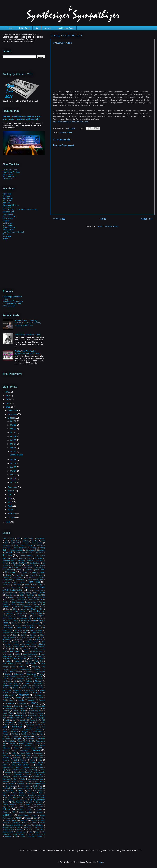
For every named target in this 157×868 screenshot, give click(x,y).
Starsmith (7, 236)
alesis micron (37, 543)
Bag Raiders (8, 198)
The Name (9, 800)
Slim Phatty (33, 770)
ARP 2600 (39, 552)
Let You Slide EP (40, 672)
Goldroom (7, 640)
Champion (14, 567)
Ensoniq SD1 (20, 616)
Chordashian (26, 568)
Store (15, 779)
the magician (41, 798)
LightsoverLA (19, 674)
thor (21, 805)
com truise (17, 577)
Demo (43, 593)
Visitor (5, 239)
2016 (8, 392)
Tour (29, 807)
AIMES (35, 541)
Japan (17, 654)
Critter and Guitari (9, 582)
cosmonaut (20, 580)
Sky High (6, 770)
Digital (11, 597)
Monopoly (42, 700)
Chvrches (24, 573)
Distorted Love (40, 597)
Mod (4, 700)
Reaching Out (30, 746)
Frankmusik (8, 214)
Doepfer (5, 602)
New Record (20, 715)
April (10, 506)
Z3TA (16, 837)
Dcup (30, 590)
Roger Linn (7, 755)
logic (11, 679)
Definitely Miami (24, 593)
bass (30, 558)
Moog (34, 703)
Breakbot (17, 565)
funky (25, 633)
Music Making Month (36, 711)
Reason (17, 748)
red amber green (29, 748)
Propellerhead (7, 739)
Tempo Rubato (18, 793)
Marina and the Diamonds (33, 686)
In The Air (35, 649)
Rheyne (5, 753)
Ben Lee (6, 203)
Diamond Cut (8, 212)
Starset (14, 777)
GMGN (40, 637)
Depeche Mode (11, 595)
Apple (24, 552)
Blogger (100, 862)
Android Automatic (16, 550)
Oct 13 (13, 460)
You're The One (19, 834)
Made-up (29, 681)
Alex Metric (7, 545)
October (12, 418)
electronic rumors (38, 611)
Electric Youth (22, 611)
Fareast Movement (28, 620)
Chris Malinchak (8, 570)
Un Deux (20, 809)
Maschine (6, 688)
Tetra (4, 795)
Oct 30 (13, 425)
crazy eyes (39, 580)
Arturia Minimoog (26, 556)
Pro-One (6, 736)
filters (19, 623)
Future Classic (37, 633)
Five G (18, 625)
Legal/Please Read (65, 28)
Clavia (8, 575)
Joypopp (40, 656)
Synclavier (21, 784)
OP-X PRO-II (10, 725)
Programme (39, 736)
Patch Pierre (8, 174)
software (8, 772)
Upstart (29, 809)
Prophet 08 (30, 738)
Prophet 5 (41, 738)
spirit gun (39, 774)
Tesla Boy (31, 793)
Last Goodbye (25, 669)
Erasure (36, 616)
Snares (43, 770)
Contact (48, 28)
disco (30, 597)
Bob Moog (23, 563)
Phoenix (39, 729)
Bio (37, 28)
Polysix (34, 734)
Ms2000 (15, 711)
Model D (12, 700)
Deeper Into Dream (9, 593)
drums (37, 607)
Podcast (5, 734)
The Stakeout (17, 802)
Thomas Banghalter (9, 805)
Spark (29, 774)
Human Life (31, 647)
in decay (25, 649)
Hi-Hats (17, 644)
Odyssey (29, 722)
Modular (21, 700)
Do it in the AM (36, 599)
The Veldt (29, 802)
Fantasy (15, 621)
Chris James (38, 568)
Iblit (6, 649)
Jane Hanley (7, 654)
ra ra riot (39, 743)
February (12, 514)
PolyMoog (25, 734)
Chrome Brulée (16, 455)
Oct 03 (13, 475)
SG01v (32, 762)
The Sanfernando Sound (13, 232)
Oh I (37, 722)
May (10, 502)
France (40, 625)
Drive (35, 604)
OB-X (43, 720)
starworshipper (38, 777)
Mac (21, 681)
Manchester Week (11, 686)
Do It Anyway (22, 600)
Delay (35, 593)
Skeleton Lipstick (29, 767)
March (11, 510)
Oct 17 (13, 444)
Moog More (27, 706)
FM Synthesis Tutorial (12, 303)
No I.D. (7, 720)
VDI (14, 812)
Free (32, 628)
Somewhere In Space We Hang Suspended (30, 772)
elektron (9, 614)
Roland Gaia (30, 755)
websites (42, 823)
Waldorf (24, 820)
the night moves (21, 800)
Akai (7, 543)
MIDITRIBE (37, 692)
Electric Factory (8, 611)
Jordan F (31, 656)
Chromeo (10, 572)
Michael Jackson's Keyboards (28, 335)
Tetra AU (13, 795)
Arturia (7, 555)
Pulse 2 (30, 741)
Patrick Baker (8, 230)
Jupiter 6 (18, 661)
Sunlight (14, 781)
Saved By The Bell (10, 760)
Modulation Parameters (13, 301)
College (6, 577)
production (26, 736)
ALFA (16, 545)
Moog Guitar (7, 706)
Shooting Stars (8, 767)
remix (40, 748)
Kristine (6, 221)
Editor (15, 609)
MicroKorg (17, 692)
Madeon (39, 681)
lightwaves (31, 674)
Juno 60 (42, 659)
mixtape (34, 698)
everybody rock (25, 618)
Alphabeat (7, 194)
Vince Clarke (23, 815)
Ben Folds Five (8, 560)
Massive (15, 688)
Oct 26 (13, 433)
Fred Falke (21, 628)
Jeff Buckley (20, 656)
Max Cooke (7, 225)
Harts (43, 642)
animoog (42, 550)
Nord (15, 720)
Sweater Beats (31, 781)
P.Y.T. (20, 725)
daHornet (6, 585)
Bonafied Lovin (35, 563)
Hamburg (6, 642)
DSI (44, 606)
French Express (21, 630)
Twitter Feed (24, 28)
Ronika (40, 755)
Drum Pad (17, 607)
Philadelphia (27, 729)
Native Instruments (36, 713)
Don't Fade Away (18, 602)
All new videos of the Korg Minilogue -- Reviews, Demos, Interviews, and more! (28, 323)
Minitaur (18, 698)
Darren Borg (16, 587)
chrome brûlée (66, 132)
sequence (6, 762)
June (10, 498)
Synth (30, 783)
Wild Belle (39, 827)
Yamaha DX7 (21, 832)
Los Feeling (20, 679)
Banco (23, 558)
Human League (19, 647)
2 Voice (5, 538)
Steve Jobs (7, 779)
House (34, 644)
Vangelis (5, 812)
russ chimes (18, 758)
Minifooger (39, 695)
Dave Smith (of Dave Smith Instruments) (20, 209)
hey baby (8, 644)
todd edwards (38, 805)
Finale (26, 623)
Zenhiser (31, 836)
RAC (4, 746)
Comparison (31, 577)
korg (21, 666)
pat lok (40, 725)
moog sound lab (40, 706)
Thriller (28, 805)
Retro (14, 751)
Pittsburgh (15, 732)
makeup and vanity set (12, 683)
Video (7, 815)
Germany (33, 635)
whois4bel (28, 827)
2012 (8, 407)
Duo (7, 609)
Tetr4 (41, 793)
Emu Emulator (8, 616)
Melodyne (18, 690)
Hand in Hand (17, 642)
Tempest (6, 793)
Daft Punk (34, 582)
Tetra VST (23, 795)
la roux (14, 669)
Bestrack (30, 561)
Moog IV (17, 706)
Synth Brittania (11, 786)
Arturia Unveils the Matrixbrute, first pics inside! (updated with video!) (22, 118)
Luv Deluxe (7, 681)
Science (23, 760)
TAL (29, 791)
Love (29, 679)
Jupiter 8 (28, 661)
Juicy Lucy (6, 659)
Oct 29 (13, 429)
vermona (39, 812)
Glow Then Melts (28, 637)
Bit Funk (5, 563)
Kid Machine (8, 218)
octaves (20, 722)
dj (6, 600)
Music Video (8, 713)
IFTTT (13, 649)
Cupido (23, 582)
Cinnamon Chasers (11, 205)
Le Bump (36, 669)
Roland (18, 755)
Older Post (147, 219)
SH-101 (40, 762)
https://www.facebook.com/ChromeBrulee (70, 122)
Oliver (43, 722)
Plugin (25, 731)
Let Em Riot (27, 672)
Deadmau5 (39, 590)
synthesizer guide (23, 788)
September (13, 487)
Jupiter (8, 661)
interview (15, 651)
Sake (28, 758)
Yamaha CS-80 (8, 832)
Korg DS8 (35, 667)
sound (8, 774)
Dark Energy (38, 585)
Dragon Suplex (25, 604)
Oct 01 (13, 482)
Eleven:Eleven (22, 614)
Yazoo (37, 832)
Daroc (5, 587)
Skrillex (41, 767)
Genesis (23, 635)
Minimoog (7, 698)
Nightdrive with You (16, 718)
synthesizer (7, 788)
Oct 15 (13, 451)
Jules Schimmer (9, 216)
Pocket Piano (37, 732)
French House (37, 630)
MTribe (23, 711)
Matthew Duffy (26, 688)
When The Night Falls (35, 825)
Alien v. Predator (27, 545)
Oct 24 (13, 436)
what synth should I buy (14, 825)
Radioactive (16, 746)
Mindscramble (9, 227)
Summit (5, 781)
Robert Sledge (25, 753)
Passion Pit (30, 725)
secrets (32, 760)
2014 (8, 399)
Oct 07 (13, 471)
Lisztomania (24, 676)
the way (39, 802)
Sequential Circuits (19, 762)
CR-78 (30, 580)
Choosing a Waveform (12, 297)
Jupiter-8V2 (39, 661)
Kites (13, 667)
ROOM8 (6, 758)
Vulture (43, 818)
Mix (26, 698)
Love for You (38, 679)
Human (8, 647)
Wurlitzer (20, 830)
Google (29, 640)
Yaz (31, 832)
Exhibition (39, 618)
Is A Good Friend (37, 652)
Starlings (6, 777)
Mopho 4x (35, 708)
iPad (26, 651)
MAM (27, 683)
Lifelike (8, 674)
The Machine (29, 798)
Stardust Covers (9, 176)
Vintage (34, 815)
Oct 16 (13, 448)
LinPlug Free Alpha (9, 676)
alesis (27, 543)
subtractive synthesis (35, 779)
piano (5, 731)
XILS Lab (39, 830)
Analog (33, 547)
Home (10, 28)
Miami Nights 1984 (30, 690)
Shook (5, 234)
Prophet (19, 738)
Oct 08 (13, 467)
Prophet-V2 (21, 741)
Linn (41, 674)
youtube (8, 836)
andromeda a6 (31, 550)
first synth (35, 623)
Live (4, 679)
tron (41, 807)
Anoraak (6, 196)
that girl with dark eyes (37, 795)
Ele (41, 609)
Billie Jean (39, 561)
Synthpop (10, 790)
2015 (8, 396)
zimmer (40, 837)
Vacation (39, 809)
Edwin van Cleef (28, 609)
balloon (15, 558)
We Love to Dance (30, 823)
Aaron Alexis (15, 541)
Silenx (18, 767)
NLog (29, 718)
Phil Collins (15, 729)
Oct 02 (13, 478)
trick (35, 807)
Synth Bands (40, 783)
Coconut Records (36, 575)
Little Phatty (37, 676)
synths (21, 790)
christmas (29, 570)
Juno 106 (33, 659)
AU (38, 556)
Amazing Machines (20, 548)
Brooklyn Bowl (31, 565)
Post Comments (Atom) (108, 226)
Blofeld (13, 563)
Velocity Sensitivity (26, 812)
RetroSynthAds (24, 751)
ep (29, 616)
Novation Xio (34, 720)
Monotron (23, 703)
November (13, 414)
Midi (27, 692)
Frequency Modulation (11, 633)
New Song (33, 715)
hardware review (32, 642)
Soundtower (18, 774)
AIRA (44, 541)
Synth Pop (38, 786)
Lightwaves (7, 223)
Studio (23, 779)
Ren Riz (5, 751)
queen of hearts (26, 743)
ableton (25, 541)
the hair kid (18, 798)
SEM (40, 760)
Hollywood (26, 644)
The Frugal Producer (11, 172)
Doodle (14, 604)
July (10, 495)
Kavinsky (13, 663)
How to (42, 644)
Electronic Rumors (10, 170)
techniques (39, 791)
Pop (41, 734)
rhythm (14, 753)
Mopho (23, 708)
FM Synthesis (29, 625)
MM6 (41, 698)
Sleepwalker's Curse (19, 770)
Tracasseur (7, 179)
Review (36, 750)
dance (27, 585)
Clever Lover (20, 575)
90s (6, 541)
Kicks (21, 663)
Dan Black (7, 207)
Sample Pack (38, 758)
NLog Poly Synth (39, 718)
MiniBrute (24, 695)
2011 (8, 522)
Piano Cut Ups (9, 306)
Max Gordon (7, 690)
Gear (15, 635)
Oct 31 (13, 421)
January (12, 517)
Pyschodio (12, 743)
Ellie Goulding (37, 614)
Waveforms (16, 823)
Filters (5, 299)
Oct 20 (13, 440)
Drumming (28, 607)
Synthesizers (40, 788)
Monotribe (10, 703)
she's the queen (20, 765)
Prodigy (15, 736)
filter (13, 623)
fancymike (6, 621)
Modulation (32, 700)
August (11, 491)
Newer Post (59, 219)
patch (5, 727)
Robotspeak (38, 753)
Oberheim (9, 722)
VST (36, 818)
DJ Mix (12, 600)
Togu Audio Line (8, 807)
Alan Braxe (16, 543)
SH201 (5, 765)
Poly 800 (15, 734)
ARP (31, 552)
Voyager (28, 818)
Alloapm (40, 545)
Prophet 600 (9, 741)
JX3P (4, 663)
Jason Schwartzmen (31, 654)
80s (32, 538)
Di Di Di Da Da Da (27, 595)
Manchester (38, 683)
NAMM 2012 (22, 713)
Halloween (39, 640)
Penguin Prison (33, 727)
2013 (8, 403)
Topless (21, 807)
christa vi (20, 570)
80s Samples (41, 538)
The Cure (8, 798)
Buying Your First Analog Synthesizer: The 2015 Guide (27, 352)
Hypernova (42, 647)
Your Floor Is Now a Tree (36, 834)
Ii (19, 649)
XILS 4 (30, 830)
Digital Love (21, 597)
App (17, 552)
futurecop (6, 635)
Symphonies (10, 784)
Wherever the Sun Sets (11, 827)
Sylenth (42, 781)
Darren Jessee (30, 587)
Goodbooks (19, 640)
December (13, 410)
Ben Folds (7, 201)
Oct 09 (13, 463)
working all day (8, 830)
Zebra (23, 837)
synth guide (25, 786)
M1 (15, 681)
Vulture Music (11, 820)
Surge (21, 781)
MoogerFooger (11, 708)
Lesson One (15, 672)
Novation (23, 720)
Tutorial (6, 809)
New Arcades (7, 715)
